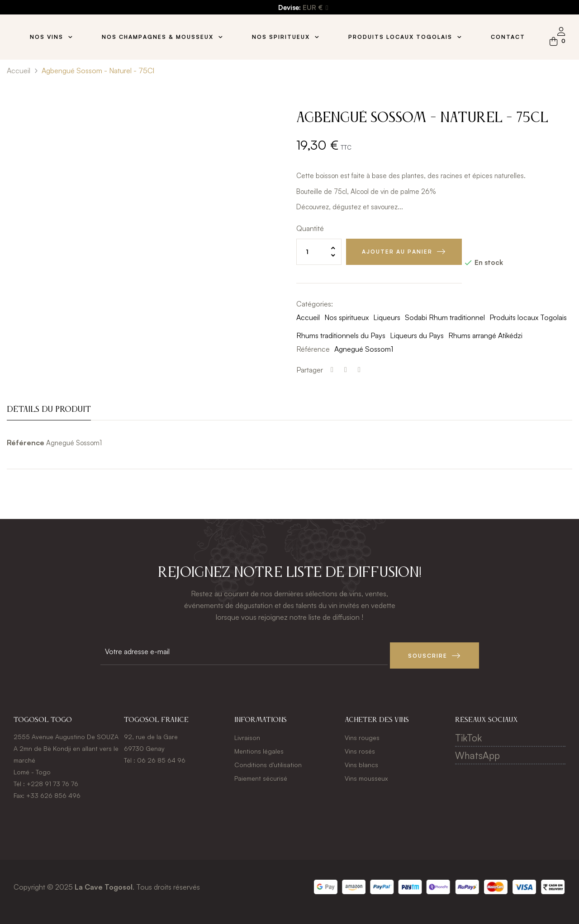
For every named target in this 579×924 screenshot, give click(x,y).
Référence (313, 349)
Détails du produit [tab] (49, 410)
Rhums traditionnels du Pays (341, 335)
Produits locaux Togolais (528, 317)
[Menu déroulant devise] (315, 8)
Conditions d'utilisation (268, 761)
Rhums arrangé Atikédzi (485, 335)
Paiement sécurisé (261, 775)
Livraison (247, 734)
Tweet (346, 370)
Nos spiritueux (346, 317)
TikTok (468, 734)
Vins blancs (361, 761)
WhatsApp (477, 752)
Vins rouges (362, 734)
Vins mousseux (366, 775)
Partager (332, 370)
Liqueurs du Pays (417, 335)
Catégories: (315, 304)
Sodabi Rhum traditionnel (445, 317)
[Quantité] (319, 252)
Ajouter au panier (397, 252)
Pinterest (359, 370)
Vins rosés (360, 747)
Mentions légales (259, 747)
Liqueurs (387, 317)
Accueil (308, 317)
